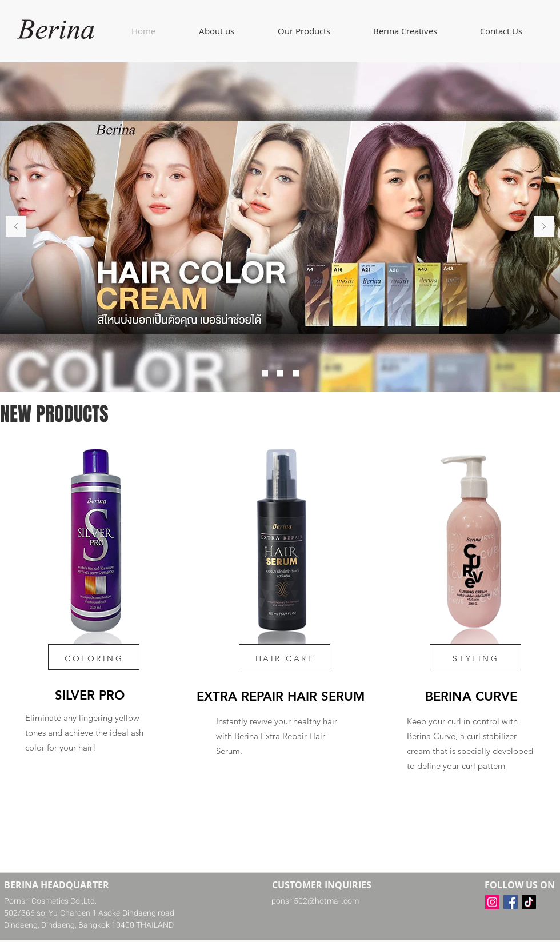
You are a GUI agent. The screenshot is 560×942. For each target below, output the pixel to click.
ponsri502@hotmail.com (315, 901)
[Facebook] (511, 902)
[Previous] (16, 227)
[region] (89, 602)
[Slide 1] (265, 374)
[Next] (544, 227)
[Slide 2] (280, 374)
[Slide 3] (296, 374)
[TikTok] (529, 902)
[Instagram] (492, 902)
